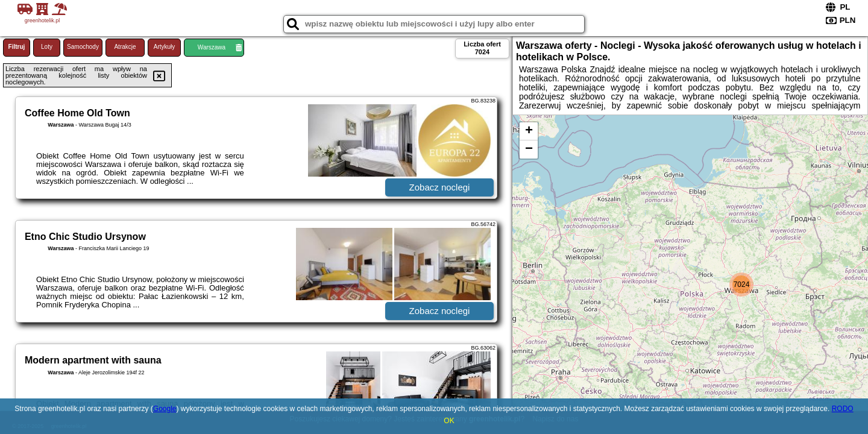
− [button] (529, 149)
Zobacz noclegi (440, 187)
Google (165, 409)
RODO (843, 409)
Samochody (83, 47)
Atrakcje (125, 47)
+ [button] (529, 131)
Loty (47, 47)
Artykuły (165, 47)
